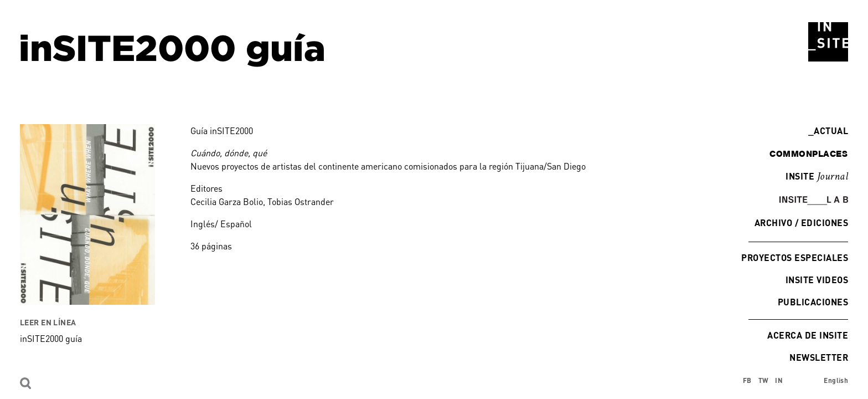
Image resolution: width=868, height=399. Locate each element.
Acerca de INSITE (808, 335)
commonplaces (808, 154)
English (836, 380)
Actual (828, 131)
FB (747, 380)
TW (764, 380)
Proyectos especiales (795, 257)
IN (779, 380)
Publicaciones (813, 302)
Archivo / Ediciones (801, 222)
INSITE (817, 177)
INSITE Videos (817, 280)
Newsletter (819, 357)
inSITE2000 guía (51, 339)
